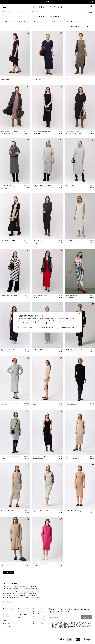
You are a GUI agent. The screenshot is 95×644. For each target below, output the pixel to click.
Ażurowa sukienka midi (8, 510)
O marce (21, 612)
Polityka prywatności (39, 616)
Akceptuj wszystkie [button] (67, 328)
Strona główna (7, 12)
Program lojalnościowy (47, 2)
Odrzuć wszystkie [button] (46, 328)
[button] (25, 328)
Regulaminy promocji (39, 619)
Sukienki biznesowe (41, 22)
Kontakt (6, 612)
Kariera (20, 617)
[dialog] (48, 322)
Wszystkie (9, 22)
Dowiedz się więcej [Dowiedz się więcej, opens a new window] (41, 323)
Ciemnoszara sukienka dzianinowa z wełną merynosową (40, 242)
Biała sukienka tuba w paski (9, 296)
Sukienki (22, 12)
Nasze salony (7, 626)
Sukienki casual (57, 22)
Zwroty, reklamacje (9, 623)
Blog (20, 620)
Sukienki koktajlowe (73, 22)
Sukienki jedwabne (23, 22)
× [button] (79, 314)
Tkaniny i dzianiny (24, 615)
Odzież (16, 12)
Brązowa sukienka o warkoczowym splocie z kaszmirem (8, 187)
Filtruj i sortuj (76, 27)
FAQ (5, 629)
